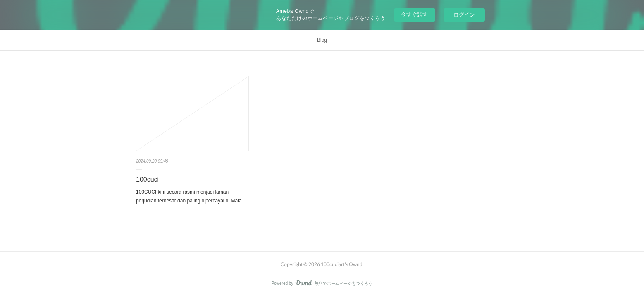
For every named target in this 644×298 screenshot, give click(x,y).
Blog (322, 40)
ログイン (464, 15)
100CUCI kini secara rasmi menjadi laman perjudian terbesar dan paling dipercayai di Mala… (191, 197)
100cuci (147, 179)
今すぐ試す (414, 14)
